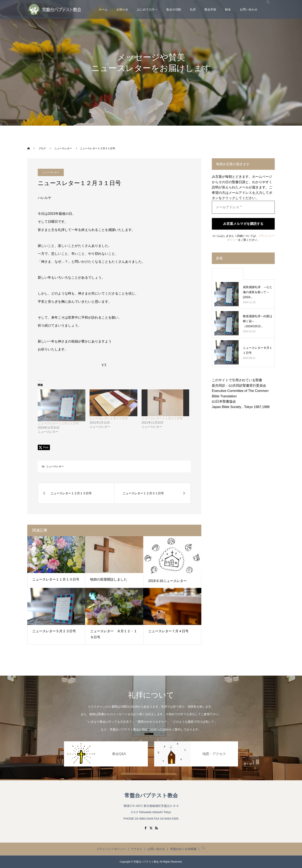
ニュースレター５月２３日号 (54, 631)
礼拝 (193, 9)
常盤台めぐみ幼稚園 (183, 849)
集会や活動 (174, 9)
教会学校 (210, 9)
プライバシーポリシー (111, 849)
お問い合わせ (249, 9)
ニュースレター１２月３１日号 (58, 423)
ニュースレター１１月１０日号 (56, 579)
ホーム (103, 9)
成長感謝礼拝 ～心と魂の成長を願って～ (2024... (258, 292)
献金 (228, 9)
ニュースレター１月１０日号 (109, 418)
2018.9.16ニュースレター (167, 581)
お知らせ (122, 9)
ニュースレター (55, 466)
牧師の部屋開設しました (109, 579)
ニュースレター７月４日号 (168, 631)
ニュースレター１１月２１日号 (162, 418)
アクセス (137, 849)
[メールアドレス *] (243, 207)
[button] (268, 9)
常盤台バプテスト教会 (151, 795)
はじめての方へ (147, 9)
